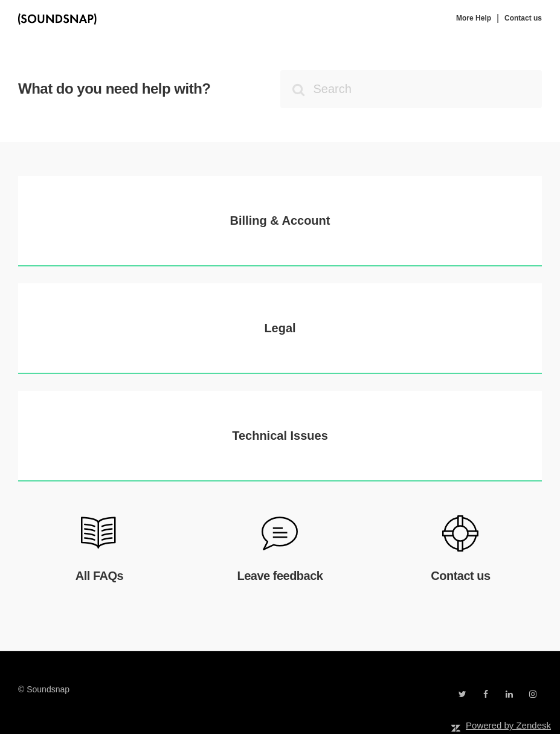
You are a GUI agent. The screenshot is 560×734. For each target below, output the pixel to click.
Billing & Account (280, 221)
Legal (280, 328)
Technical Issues (280, 436)
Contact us (523, 18)
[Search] (411, 89)
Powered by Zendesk (508, 725)
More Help (474, 18)
